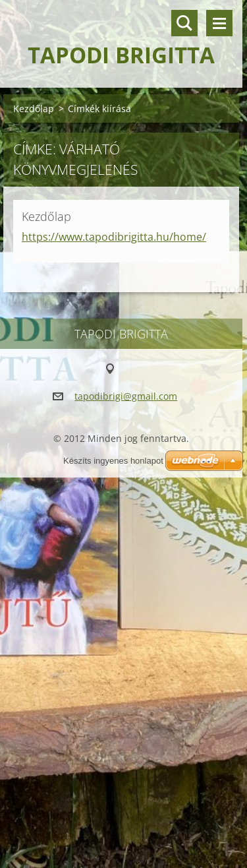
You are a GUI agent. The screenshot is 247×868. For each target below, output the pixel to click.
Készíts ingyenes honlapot (113, 461)
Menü (219, 23)
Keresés (184, 23)
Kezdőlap (34, 108)
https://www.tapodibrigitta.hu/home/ (114, 237)
